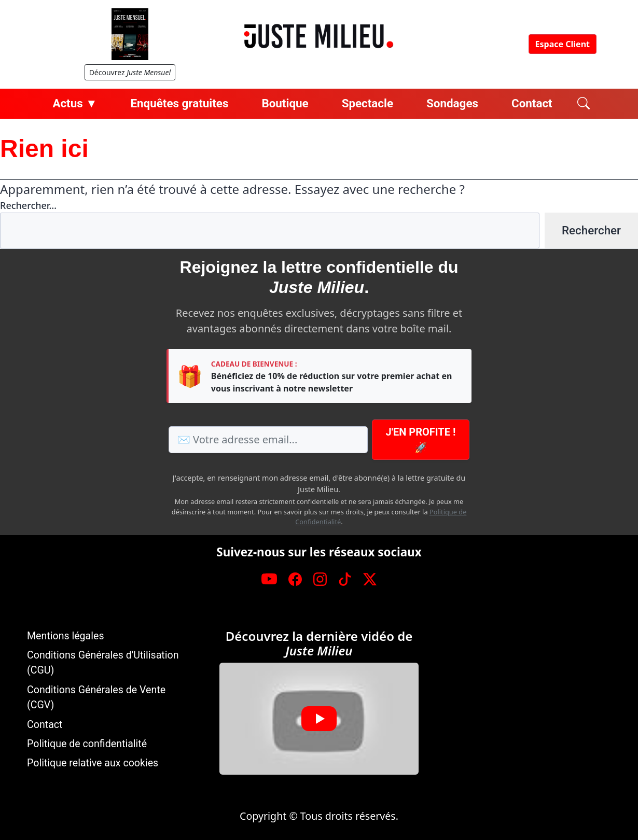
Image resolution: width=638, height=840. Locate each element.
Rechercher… (28, 205)
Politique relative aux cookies (93, 763)
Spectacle (367, 103)
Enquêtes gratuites (179, 103)
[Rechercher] (584, 104)
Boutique (285, 103)
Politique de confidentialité (87, 744)
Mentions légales (66, 636)
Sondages (452, 103)
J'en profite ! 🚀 (421, 440)
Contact (532, 103)
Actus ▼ (75, 103)
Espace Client (563, 44)
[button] (319, 719)
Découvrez (130, 72)
